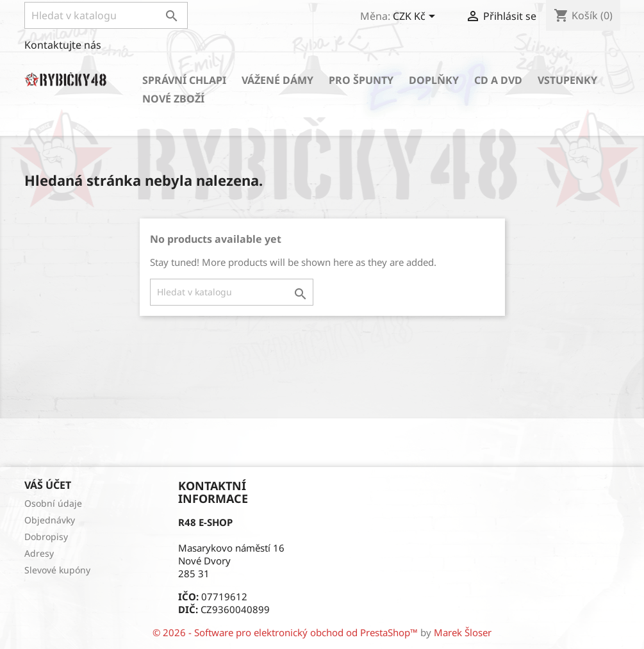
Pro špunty (361, 80)
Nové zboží (173, 99)
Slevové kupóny (57, 570)
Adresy (39, 553)
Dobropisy (46, 537)
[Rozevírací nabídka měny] (416, 17)
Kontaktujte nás (63, 45)
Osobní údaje (53, 503)
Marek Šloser (463, 632)
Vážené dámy (277, 80)
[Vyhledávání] (106, 15)
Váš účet (48, 485)
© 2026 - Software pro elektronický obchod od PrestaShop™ (286, 632)
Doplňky (434, 80)
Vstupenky (567, 80)
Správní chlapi (184, 80)
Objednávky (50, 520)
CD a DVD (498, 80)
